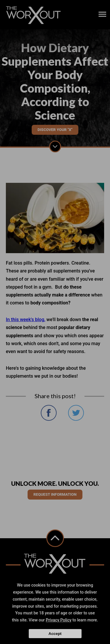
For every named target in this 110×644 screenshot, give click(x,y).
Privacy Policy (59, 620)
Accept (55, 634)
